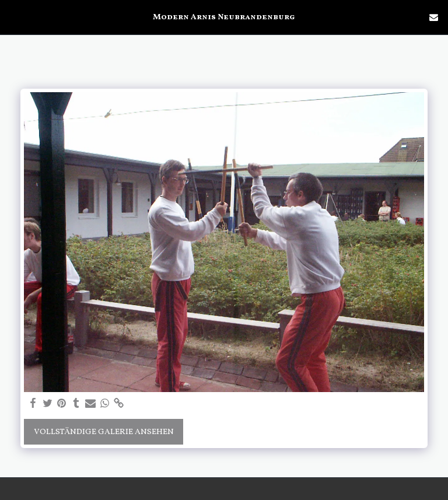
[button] (13, 17)
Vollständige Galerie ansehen (104, 432)
